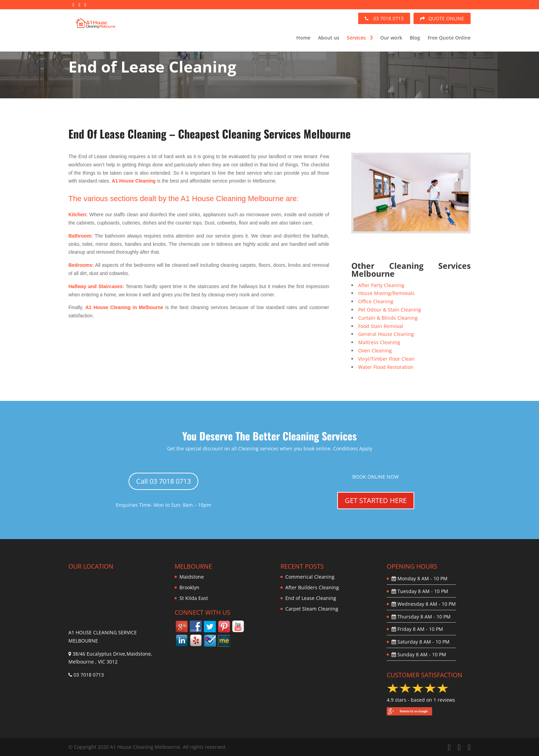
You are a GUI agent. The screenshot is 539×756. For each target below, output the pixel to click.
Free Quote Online (449, 38)
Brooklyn (189, 587)
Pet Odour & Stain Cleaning (390, 310)
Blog (415, 38)
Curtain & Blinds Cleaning (388, 318)
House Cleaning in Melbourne (128, 307)
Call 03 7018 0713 (163, 481)
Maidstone (192, 577)
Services (356, 38)
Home (303, 38)
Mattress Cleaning (379, 342)
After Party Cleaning (381, 285)
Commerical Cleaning (310, 577)
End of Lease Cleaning (311, 598)
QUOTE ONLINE (442, 18)
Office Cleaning (376, 301)
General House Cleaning (386, 334)
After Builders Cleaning (312, 587)
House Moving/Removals (386, 293)
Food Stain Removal (381, 326)
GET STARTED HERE (376, 500)
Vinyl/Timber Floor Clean (386, 359)
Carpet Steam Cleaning (312, 609)
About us (329, 38)
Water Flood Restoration (386, 367)
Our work (391, 38)
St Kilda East (194, 598)
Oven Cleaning (375, 350)
